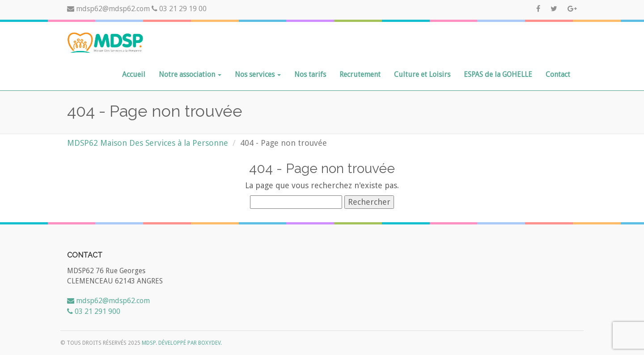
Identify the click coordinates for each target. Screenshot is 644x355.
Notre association (190, 74)
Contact (558, 74)
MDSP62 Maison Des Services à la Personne (148, 143)
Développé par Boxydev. (190, 343)
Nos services (258, 74)
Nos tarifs (310, 74)
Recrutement (360, 74)
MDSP (149, 343)
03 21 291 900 (94, 311)
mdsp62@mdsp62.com (109, 9)
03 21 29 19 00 (179, 9)
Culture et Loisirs (422, 74)
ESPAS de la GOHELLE (498, 74)
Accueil (134, 74)
